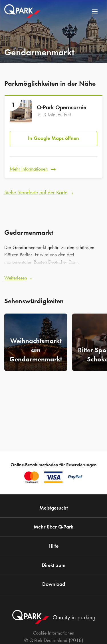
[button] (53, 276)
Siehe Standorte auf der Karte (36, 192)
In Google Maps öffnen (53, 138)
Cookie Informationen (53, 633)
